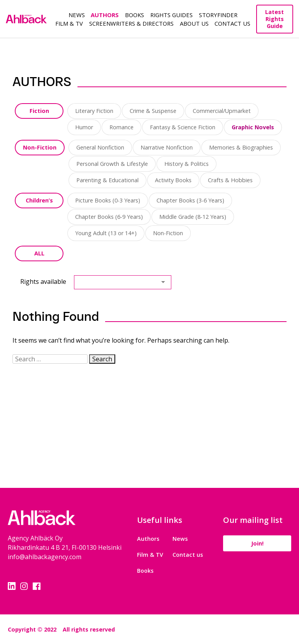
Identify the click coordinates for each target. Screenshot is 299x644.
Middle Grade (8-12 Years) (193, 217)
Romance (121, 127)
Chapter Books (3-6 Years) (190, 200)
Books (135, 15)
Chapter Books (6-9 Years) (109, 217)
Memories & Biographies (241, 147)
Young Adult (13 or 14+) (106, 233)
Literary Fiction (94, 111)
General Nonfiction (100, 147)
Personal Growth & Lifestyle (112, 164)
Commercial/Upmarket (222, 111)
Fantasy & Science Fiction (183, 127)
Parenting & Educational (107, 180)
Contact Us (232, 23)
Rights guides (171, 15)
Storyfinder (218, 15)
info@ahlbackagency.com (45, 557)
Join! (257, 543)
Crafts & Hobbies (230, 180)
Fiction (39, 111)
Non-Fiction (40, 147)
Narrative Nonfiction (167, 147)
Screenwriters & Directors (131, 23)
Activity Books (173, 180)
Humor (84, 127)
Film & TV (69, 23)
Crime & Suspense (153, 111)
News (77, 15)
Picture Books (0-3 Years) (108, 200)
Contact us (188, 555)
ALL (39, 253)
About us (194, 23)
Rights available (43, 282)
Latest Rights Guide (274, 19)
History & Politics (186, 164)
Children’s (39, 200)
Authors (105, 15)
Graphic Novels (253, 127)
